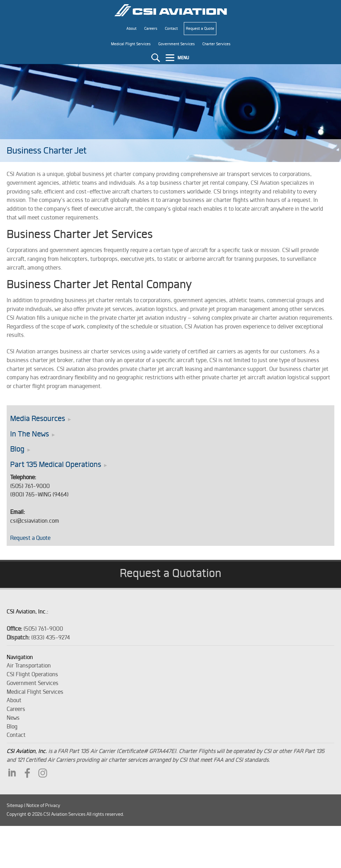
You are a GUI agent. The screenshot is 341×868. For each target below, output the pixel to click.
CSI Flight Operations (32, 674)
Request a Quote (30, 538)
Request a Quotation (170, 573)
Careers (16, 709)
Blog (17, 449)
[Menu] (178, 57)
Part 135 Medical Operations (56, 464)
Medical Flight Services (35, 692)
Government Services (33, 683)
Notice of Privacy (43, 805)
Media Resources (38, 418)
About (14, 700)
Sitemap (15, 805)
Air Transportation (29, 665)
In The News (30, 434)
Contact (16, 735)
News (13, 718)
